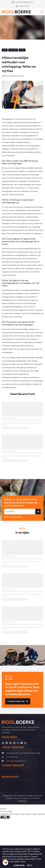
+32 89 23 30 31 (12, 757)
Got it (30, 865)
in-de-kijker (13, 50)
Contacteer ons (18, 701)
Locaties (9, 798)
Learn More (19, 865)
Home (5, 50)
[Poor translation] (7, 817)
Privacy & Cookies (21, 798)
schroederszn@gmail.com (16, 761)
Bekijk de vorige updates (13, 517)
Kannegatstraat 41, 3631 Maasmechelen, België (23, 753)
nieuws (22, 50)
